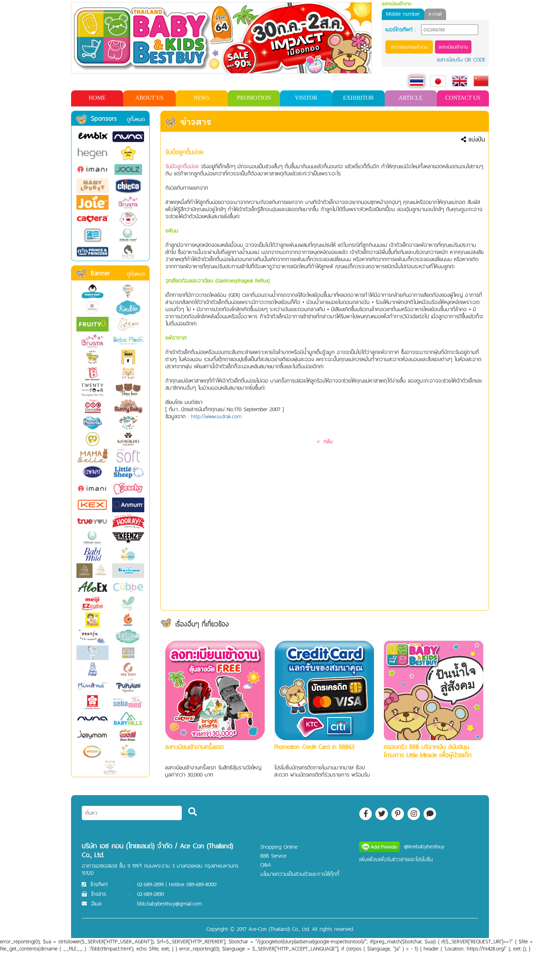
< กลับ (325, 441)
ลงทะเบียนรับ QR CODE (461, 59)
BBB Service (273, 856)
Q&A (266, 865)
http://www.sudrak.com (216, 416)
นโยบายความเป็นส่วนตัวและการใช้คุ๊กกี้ (300, 874)
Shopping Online (279, 847)
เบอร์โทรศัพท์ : (401, 30)
